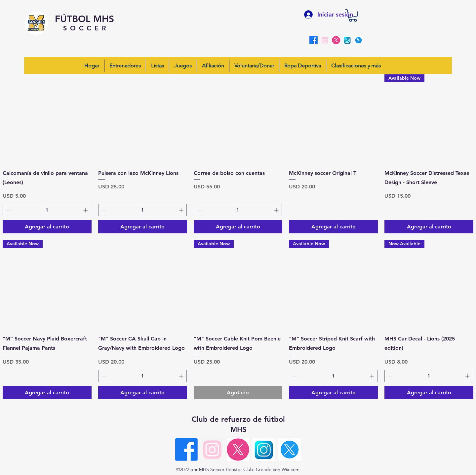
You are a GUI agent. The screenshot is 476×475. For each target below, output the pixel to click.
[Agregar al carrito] (47, 227)
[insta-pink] (325, 40)
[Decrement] (8, 210)
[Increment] (86, 210)
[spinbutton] (47, 210)
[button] (353, 16)
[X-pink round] (336, 40)
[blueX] (358, 40)
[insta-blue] (347, 40)
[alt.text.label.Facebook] (314, 40)
